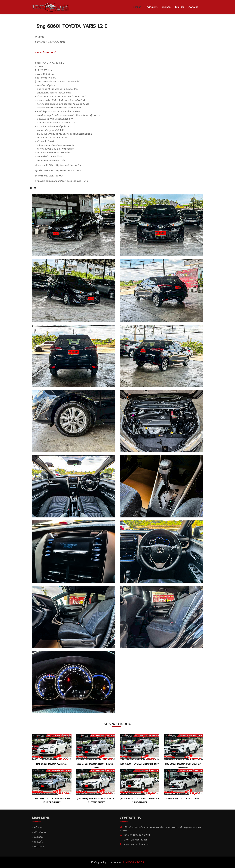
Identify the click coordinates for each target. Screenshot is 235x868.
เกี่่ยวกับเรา (152, 7)
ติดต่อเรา (193, 7)
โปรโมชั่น (179, 7)
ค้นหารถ (166, 7)
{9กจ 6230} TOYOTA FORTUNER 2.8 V (139, 764)
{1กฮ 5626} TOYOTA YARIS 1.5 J (52, 764)
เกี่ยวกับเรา (40, 832)
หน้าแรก (137, 7)
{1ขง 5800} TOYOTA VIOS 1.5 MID (183, 799)
